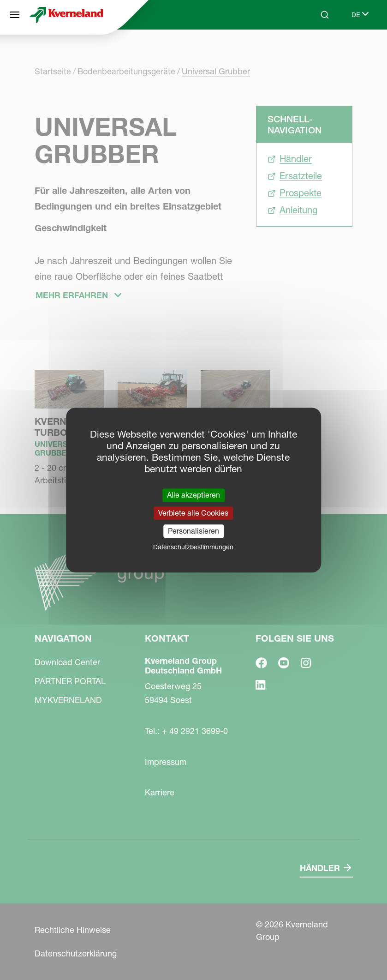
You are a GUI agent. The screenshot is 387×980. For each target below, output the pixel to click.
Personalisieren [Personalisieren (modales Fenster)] (193, 531)
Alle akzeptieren (193, 495)
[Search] (325, 15)
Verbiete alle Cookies (193, 513)
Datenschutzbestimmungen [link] (193, 547)
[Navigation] (15, 15)
